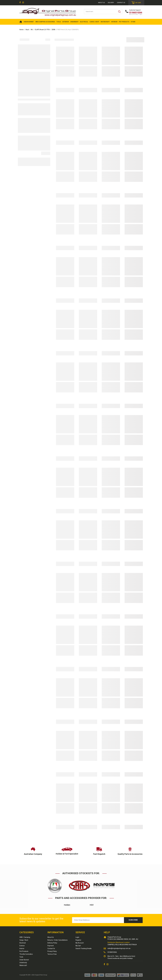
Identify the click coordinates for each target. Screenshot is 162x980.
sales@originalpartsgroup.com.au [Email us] (119, 948)
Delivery (111, 3)
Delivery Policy (52, 943)
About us (101, 3)
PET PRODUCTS (124, 22)
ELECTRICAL (84, 22)
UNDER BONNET (29, 22)
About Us (51, 937)
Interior (22, 948)
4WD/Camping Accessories (45, 22)
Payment (51, 946)
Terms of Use (52, 954)
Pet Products (24, 951)
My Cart (78, 946)
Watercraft (23, 965)
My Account (80, 943)
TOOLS (59, 22)
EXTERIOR (66, 22)
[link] (20, 3)
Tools (21, 957)
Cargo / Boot (24, 940)
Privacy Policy (52, 951)
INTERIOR (114, 22)
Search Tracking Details (84, 948)
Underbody (23, 963)
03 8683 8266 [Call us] (112, 952)
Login (77, 937)
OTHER (133, 22)
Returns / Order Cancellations (57, 940)
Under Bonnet (24, 960)
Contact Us (121, 3)
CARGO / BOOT (94, 22)
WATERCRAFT (105, 22)
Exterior (22, 946)
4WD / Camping (25, 937)
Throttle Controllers (26, 954)
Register (78, 940)
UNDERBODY (74, 22)
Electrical (23, 943)
